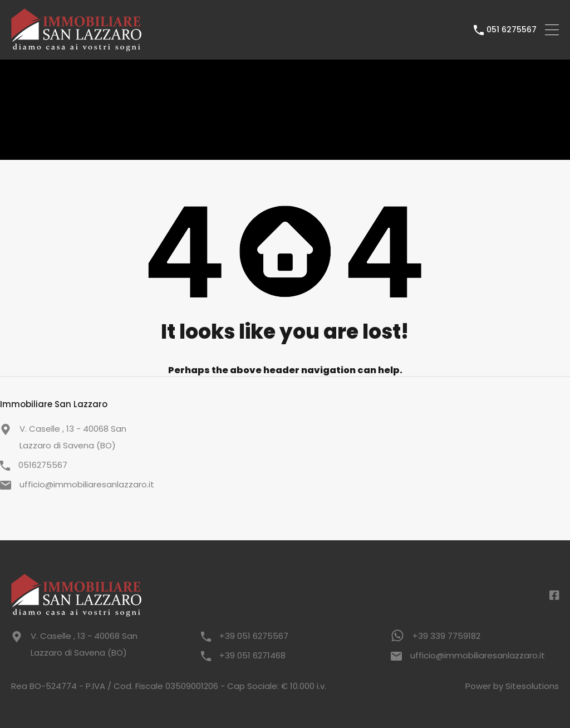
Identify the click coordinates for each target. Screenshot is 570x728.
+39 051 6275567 (254, 636)
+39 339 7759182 (446, 636)
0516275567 (43, 465)
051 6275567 (512, 30)
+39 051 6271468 (252, 655)
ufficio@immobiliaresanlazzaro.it (87, 484)
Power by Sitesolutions (512, 686)
